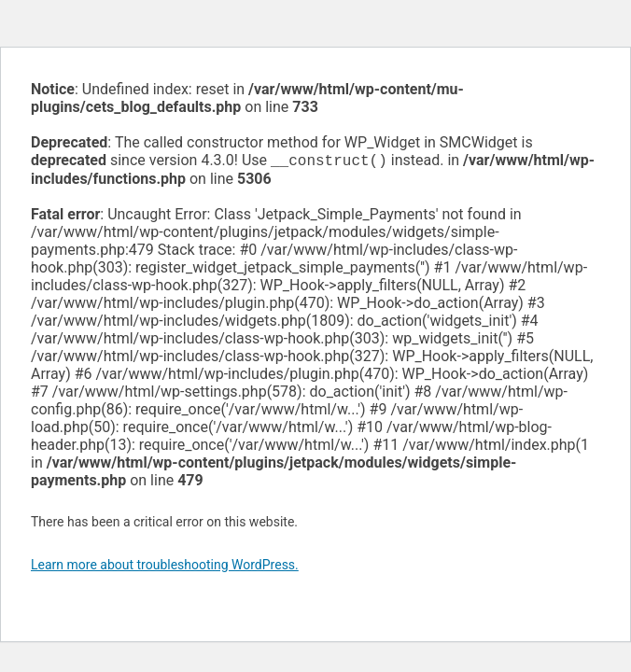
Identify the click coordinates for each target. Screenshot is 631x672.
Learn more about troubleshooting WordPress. (165, 567)
